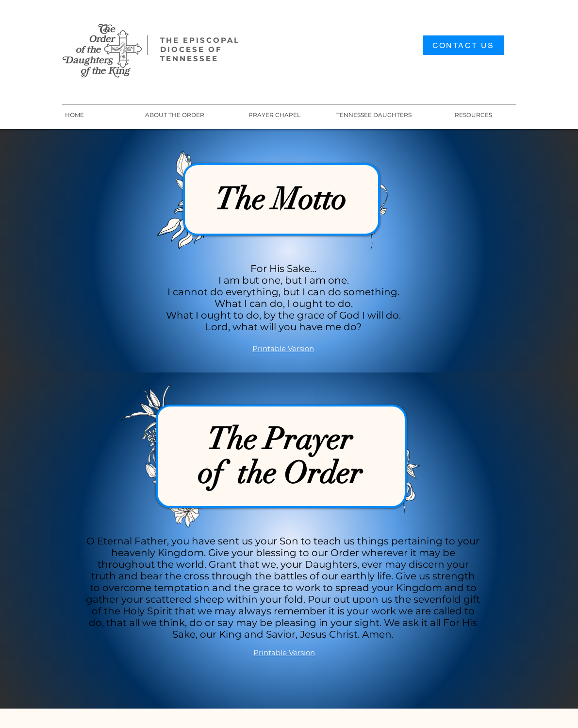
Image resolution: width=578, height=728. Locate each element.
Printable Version (283, 348)
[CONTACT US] (463, 45)
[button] (374, 115)
